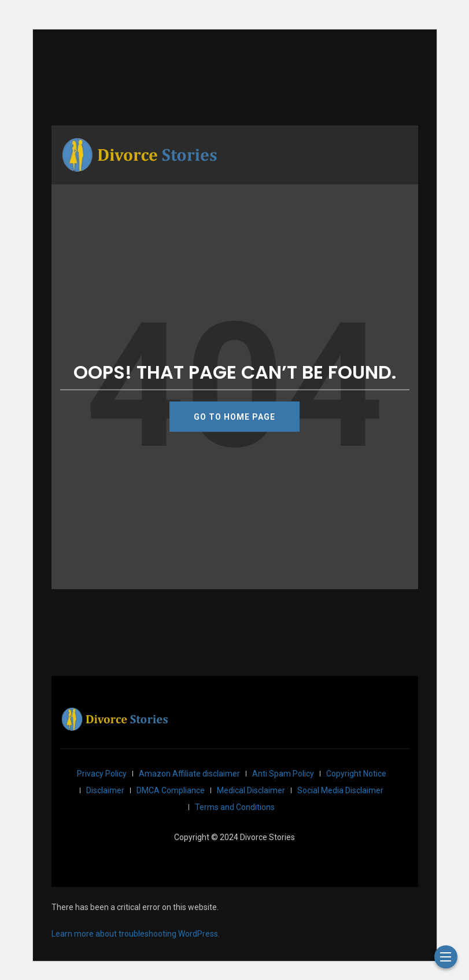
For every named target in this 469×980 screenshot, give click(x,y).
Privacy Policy (102, 774)
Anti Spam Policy (283, 774)
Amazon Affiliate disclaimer (189, 774)
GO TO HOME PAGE (234, 416)
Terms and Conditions (235, 807)
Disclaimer (105, 790)
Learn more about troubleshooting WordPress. (136, 934)
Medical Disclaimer (251, 790)
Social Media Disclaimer (340, 790)
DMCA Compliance (171, 790)
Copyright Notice (356, 774)
